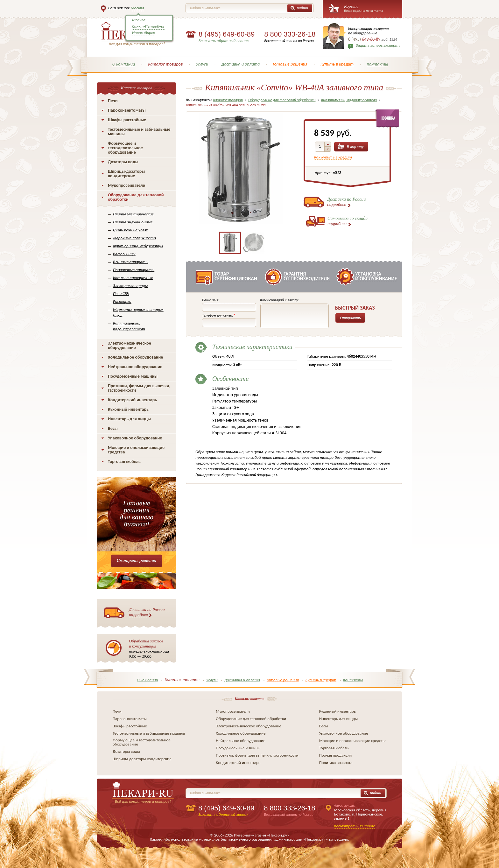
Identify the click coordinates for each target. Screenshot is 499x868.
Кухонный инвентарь (128, 409)
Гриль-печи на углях (130, 230)
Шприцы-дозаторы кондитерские (126, 174)
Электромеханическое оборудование (130, 345)
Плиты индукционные (133, 222)
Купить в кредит (337, 64)
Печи (113, 101)
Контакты (377, 64)
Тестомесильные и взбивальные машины (139, 132)
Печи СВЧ (121, 294)
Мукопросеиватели (127, 185)
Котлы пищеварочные (133, 278)
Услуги (202, 64)
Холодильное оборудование (135, 357)
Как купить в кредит (333, 157)
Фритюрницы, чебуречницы (138, 246)
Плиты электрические (133, 214)
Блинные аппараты (131, 262)
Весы (113, 428)
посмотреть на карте (355, 826)
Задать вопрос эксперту (378, 45)
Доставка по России (147, 612)
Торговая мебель (124, 462)
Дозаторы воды (123, 162)
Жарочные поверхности (134, 238)
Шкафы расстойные (127, 120)
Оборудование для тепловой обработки (136, 197)
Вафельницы (124, 254)
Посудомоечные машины (133, 376)
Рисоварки (122, 301)
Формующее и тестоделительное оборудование (125, 148)
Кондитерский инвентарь (132, 400)
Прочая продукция (336, 755)
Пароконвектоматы (127, 110)
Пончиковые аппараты (134, 270)
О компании (124, 64)
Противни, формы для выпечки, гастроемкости (139, 388)
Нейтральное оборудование (135, 367)
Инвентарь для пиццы (129, 419)
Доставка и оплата (240, 64)
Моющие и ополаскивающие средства (136, 450)
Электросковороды (130, 286)
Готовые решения (290, 64)
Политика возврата (336, 763)
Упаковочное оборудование (135, 438)
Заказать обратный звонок (224, 41)
